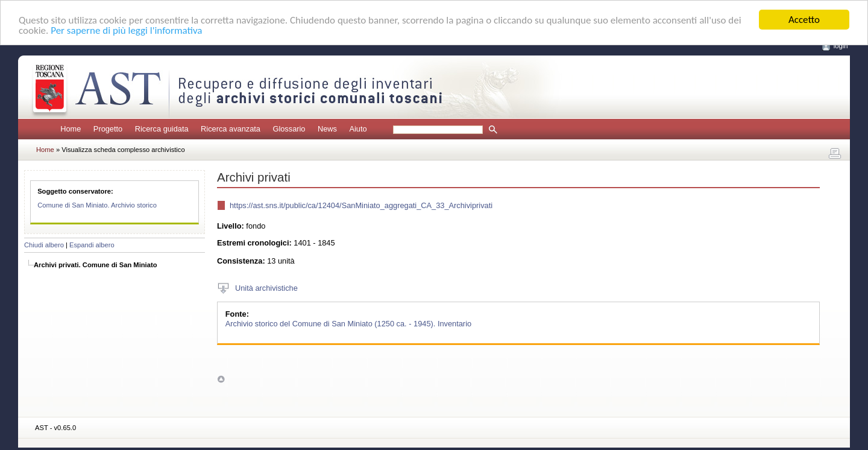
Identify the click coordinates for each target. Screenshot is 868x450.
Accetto (804, 20)
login (841, 46)
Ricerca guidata (162, 129)
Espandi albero (92, 245)
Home (71, 129)
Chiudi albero (44, 245)
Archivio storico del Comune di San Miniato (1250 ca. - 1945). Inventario (348, 323)
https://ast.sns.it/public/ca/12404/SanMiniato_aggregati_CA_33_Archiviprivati (361, 205)
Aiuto (358, 129)
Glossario (289, 129)
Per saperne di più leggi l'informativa (126, 30)
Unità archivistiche (266, 288)
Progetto (108, 129)
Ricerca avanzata (231, 129)
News (327, 129)
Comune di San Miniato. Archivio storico (97, 205)
